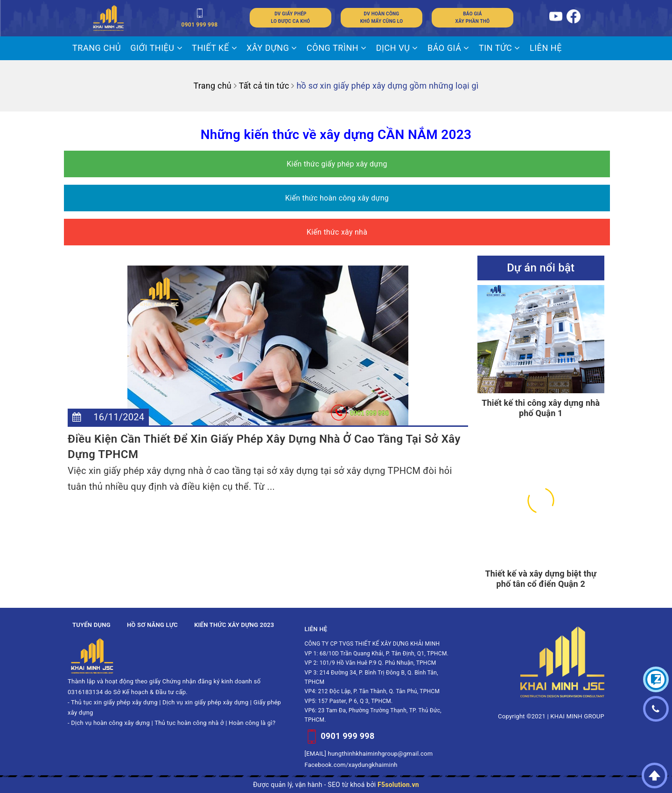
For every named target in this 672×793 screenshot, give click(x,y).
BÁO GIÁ (448, 48)
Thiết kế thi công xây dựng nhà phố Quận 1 (541, 408)
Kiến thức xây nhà (337, 232)
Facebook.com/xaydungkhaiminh (351, 765)
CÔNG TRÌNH (337, 48)
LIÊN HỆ (546, 48)
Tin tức (500, 48)
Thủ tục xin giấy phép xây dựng (114, 702)
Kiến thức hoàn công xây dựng (337, 198)
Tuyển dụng (91, 625)
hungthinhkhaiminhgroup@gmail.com (381, 754)
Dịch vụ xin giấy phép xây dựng (205, 702)
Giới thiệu (156, 48)
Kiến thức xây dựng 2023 (234, 625)
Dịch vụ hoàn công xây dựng (110, 723)
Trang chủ (97, 48)
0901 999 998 (347, 736)
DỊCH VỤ (397, 48)
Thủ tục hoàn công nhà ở (189, 723)
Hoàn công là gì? (252, 723)
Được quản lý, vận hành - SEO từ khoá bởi (336, 785)
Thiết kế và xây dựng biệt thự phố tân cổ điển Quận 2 (541, 579)
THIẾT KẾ (214, 48)
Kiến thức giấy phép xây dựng (337, 164)
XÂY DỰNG (272, 48)
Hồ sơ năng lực (152, 625)
